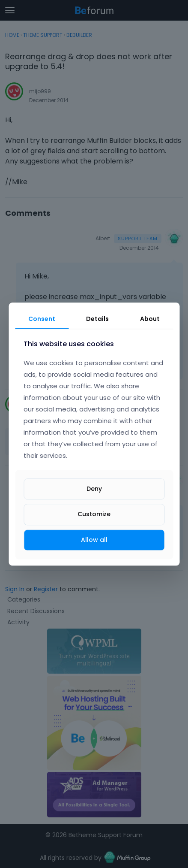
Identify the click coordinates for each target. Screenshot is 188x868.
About (150, 319)
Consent (42, 319)
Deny (94, 489)
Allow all (94, 540)
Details (97, 319)
